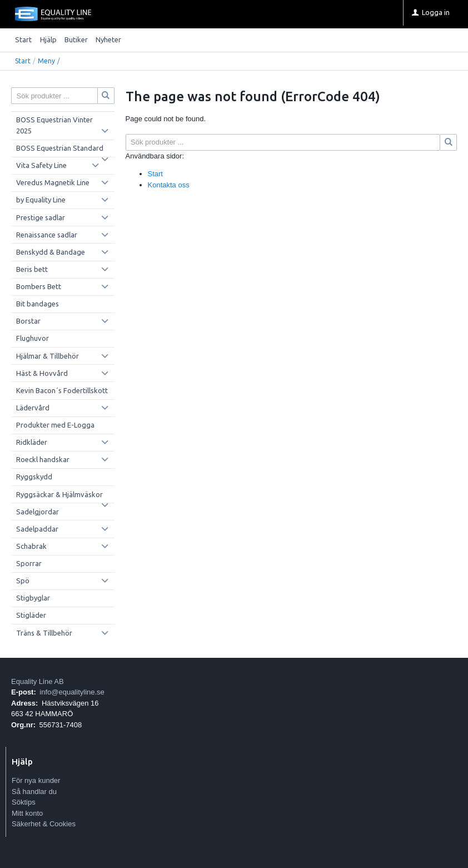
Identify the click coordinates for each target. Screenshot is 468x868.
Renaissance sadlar (47, 235)
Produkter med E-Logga (55, 425)
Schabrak (31, 546)
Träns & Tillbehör (44, 633)
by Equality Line (41, 200)
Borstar (28, 321)
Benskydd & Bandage (51, 252)
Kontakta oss (169, 185)
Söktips (24, 802)
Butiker (76, 39)
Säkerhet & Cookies (44, 824)
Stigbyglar (33, 598)
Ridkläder (32, 442)
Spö (23, 581)
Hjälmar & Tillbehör (48, 356)
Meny (46, 61)
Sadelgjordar (38, 512)
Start (23, 39)
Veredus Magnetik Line (53, 182)
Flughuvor (33, 338)
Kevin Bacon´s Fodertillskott (62, 390)
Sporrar (29, 563)
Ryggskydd (34, 477)
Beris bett (32, 269)
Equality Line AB (38, 681)
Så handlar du (34, 792)
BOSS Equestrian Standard (60, 148)
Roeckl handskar (43, 459)
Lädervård (33, 408)
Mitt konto (27, 813)
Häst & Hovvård (42, 373)
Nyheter (108, 39)
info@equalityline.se (72, 692)
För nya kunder (36, 780)
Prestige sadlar (41, 217)
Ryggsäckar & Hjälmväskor (59, 494)
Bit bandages (38, 304)
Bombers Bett (39, 286)
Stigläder (31, 615)
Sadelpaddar (37, 529)
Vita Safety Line (41, 165)
